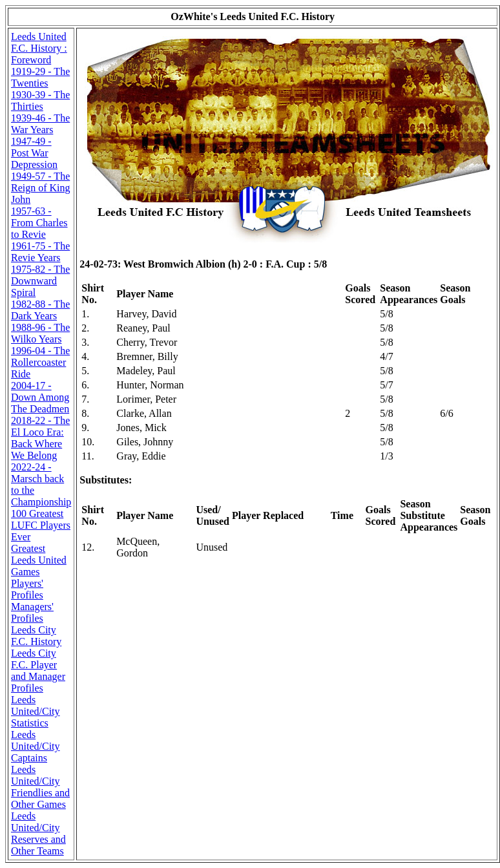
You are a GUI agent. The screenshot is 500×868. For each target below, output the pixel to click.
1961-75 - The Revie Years (40, 252)
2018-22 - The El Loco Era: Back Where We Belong (40, 438)
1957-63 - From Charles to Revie (39, 223)
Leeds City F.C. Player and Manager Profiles (38, 671)
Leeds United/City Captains (36, 746)
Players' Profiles (27, 589)
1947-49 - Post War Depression (34, 153)
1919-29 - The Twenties (40, 77)
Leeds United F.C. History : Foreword (39, 48)
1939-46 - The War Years (40, 124)
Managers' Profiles (32, 612)
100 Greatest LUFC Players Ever (41, 525)
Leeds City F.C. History (36, 636)
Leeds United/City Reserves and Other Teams (38, 833)
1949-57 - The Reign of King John (41, 188)
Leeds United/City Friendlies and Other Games (40, 787)
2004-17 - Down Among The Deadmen (40, 397)
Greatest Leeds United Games (39, 560)
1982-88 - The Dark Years (40, 310)
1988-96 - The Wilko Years (40, 333)
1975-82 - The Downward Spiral (40, 281)
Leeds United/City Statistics (36, 711)
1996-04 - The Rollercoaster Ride (40, 362)
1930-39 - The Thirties (40, 101)
